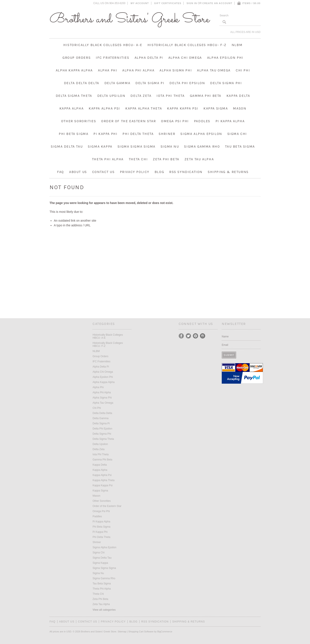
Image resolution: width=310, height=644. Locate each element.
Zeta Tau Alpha (199, 159)
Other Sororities (79, 121)
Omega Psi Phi (175, 121)
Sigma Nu (170, 146)
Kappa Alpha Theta (144, 108)
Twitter (188, 336)
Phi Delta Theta (138, 134)
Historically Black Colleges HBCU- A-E (103, 45)
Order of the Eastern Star (129, 121)
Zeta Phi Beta (166, 159)
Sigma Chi (237, 134)
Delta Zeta (141, 96)
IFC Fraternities (113, 58)
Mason (240, 108)
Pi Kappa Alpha (230, 121)
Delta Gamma (117, 83)
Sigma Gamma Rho (202, 146)
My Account (140, 3)
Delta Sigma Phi (226, 83)
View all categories (104, 610)
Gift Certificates (168, 3)
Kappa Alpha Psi (104, 108)
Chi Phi (243, 70)
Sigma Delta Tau (67, 146)
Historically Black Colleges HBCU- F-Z (187, 45)
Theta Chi (138, 159)
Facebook (181, 336)
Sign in (192, 3)
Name (225, 337)
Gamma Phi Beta (206, 96)
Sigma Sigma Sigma (136, 146)
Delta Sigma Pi (150, 83)
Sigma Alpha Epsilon (201, 134)
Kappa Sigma (216, 108)
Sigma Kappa (100, 146)
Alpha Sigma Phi (176, 70)
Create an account (217, 3)
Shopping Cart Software (141, 632)
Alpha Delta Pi (149, 58)
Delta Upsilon (111, 96)
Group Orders (77, 58)
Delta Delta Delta (82, 83)
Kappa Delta (238, 96)
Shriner (167, 134)
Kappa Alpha (72, 108)
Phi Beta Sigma (74, 134)
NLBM (237, 45)
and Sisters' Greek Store (129, 19)
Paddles (202, 121)
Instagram (203, 336)
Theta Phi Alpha (108, 159)
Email (225, 345)
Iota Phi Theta (170, 96)
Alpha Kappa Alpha (74, 70)
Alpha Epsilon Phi (225, 58)
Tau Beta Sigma (240, 146)
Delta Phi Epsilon (187, 83)
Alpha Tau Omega (214, 70)
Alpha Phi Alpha (138, 70)
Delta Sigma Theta (74, 96)
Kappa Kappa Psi (183, 108)
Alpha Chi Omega (185, 58)
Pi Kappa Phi (105, 134)
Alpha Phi (108, 70)
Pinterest (196, 336)
